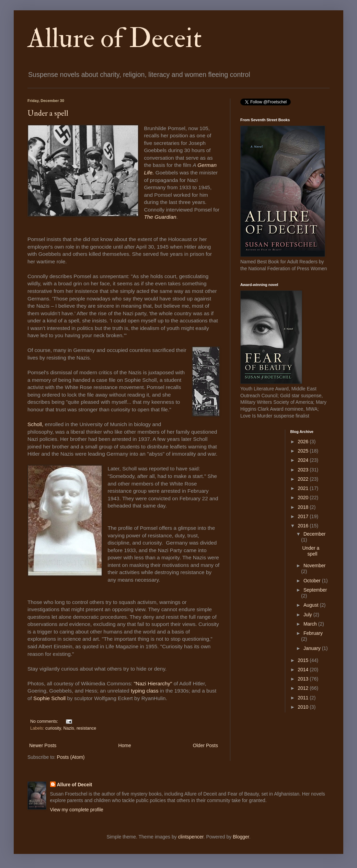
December (315, 534)
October (313, 581)
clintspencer (191, 837)
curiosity (53, 728)
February (313, 633)
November (315, 566)
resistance (86, 728)
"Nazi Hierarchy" (153, 683)
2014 (304, 670)
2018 (304, 507)
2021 (304, 488)
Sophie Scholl (50, 698)
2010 (304, 707)
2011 (304, 698)
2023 (304, 470)
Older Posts (205, 745)
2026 (304, 442)
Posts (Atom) (71, 757)
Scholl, (36, 424)
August (312, 605)
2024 (304, 460)
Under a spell (48, 113)
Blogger (241, 837)
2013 (304, 679)
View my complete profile (77, 810)
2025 (304, 451)
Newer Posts (43, 745)
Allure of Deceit (115, 38)
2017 (304, 516)
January (313, 648)
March (311, 624)
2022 (304, 479)
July (308, 615)
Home (124, 745)
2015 (304, 660)
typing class (145, 691)
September (315, 590)
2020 (304, 498)
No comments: (45, 721)
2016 (304, 526)
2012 (304, 688)
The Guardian (160, 217)
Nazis (69, 728)
